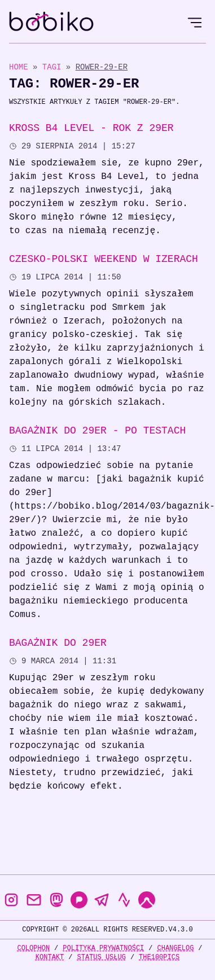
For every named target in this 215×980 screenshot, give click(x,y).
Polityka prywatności (103, 948)
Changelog (176, 948)
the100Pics (159, 957)
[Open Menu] (195, 23)
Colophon (33, 948)
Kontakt (50, 957)
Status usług (101, 957)
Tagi (54, 67)
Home (19, 67)
